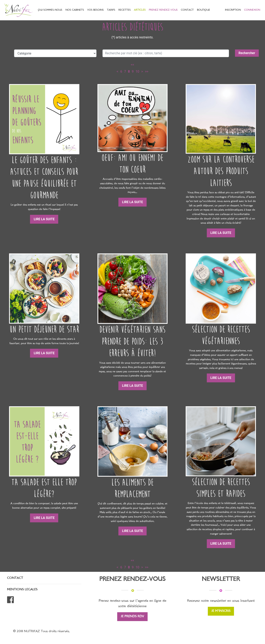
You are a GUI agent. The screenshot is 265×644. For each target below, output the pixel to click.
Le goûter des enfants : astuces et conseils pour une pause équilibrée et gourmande (44, 178)
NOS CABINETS (75, 10)
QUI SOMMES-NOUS (50, 10)
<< (132, 65)
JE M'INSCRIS (221, 611)
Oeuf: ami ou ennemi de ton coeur (132, 164)
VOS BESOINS (95, 10)
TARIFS (111, 10)
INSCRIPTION (233, 10)
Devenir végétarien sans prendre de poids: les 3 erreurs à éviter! (132, 341)
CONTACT (187, 10)
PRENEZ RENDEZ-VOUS (163, 10)
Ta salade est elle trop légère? (44, 488)
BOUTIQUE (203, 10)
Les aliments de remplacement (132, 488)
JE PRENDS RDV (132, 617)
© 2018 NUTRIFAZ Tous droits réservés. (41, 631)
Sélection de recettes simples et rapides (221, 488)
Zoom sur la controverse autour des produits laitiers (221, 171)
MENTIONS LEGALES (22, 590)
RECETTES (125, 10)
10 (138, 71)
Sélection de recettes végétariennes (221, 335)
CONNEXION (252, 10)
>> (147, 71)
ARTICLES (140, 10)
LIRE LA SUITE (44, 219)
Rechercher (247, 53)
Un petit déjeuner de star (44, 329)
